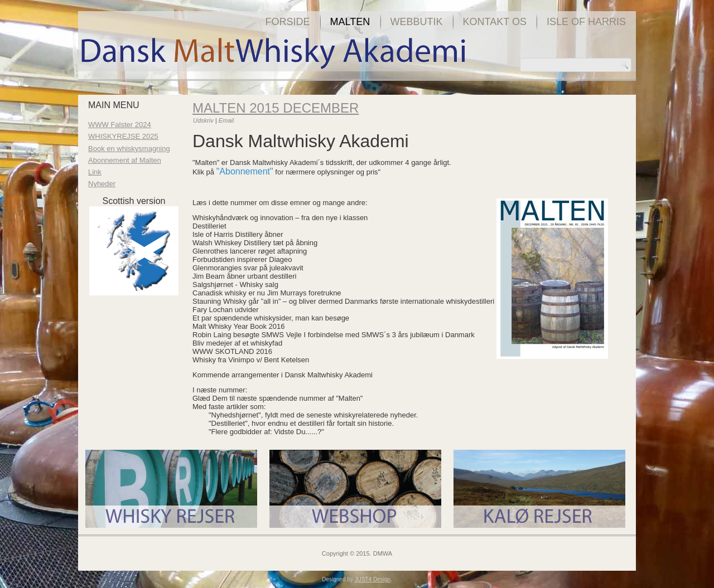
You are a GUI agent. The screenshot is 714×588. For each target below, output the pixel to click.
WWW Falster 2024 (120, 125)
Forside (288, 22)
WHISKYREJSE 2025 (123, 136)
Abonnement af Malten (125, 160)
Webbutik (417, 22)
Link (95, 172)
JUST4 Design (373, 579)
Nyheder (102, 184)
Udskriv (204, 120)
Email (226, 120)
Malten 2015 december (276, 108)
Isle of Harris (586, 22)
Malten (350, 22)
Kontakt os (495, 22)
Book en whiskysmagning (129, 149)
